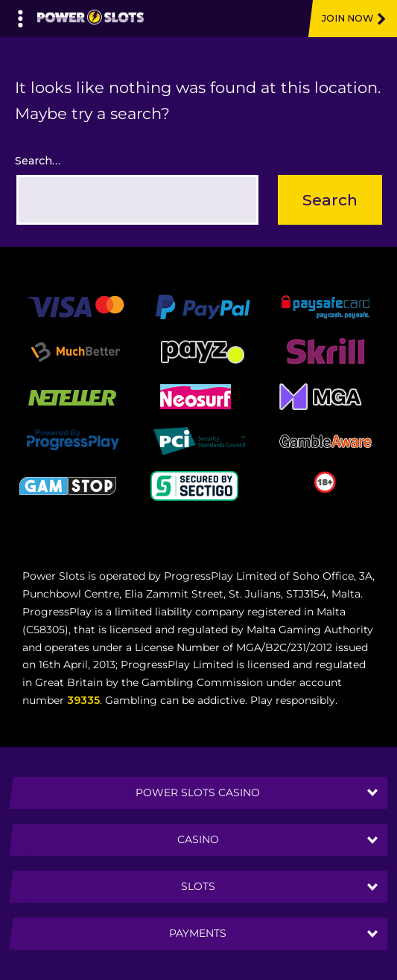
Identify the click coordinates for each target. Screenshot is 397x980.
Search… (38, 161)
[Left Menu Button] (20, 15)
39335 (83, 700)
